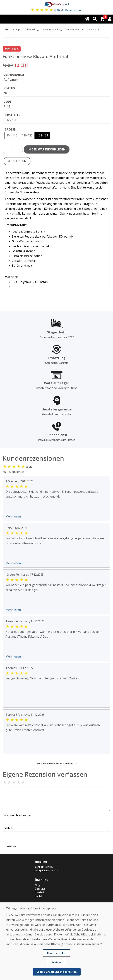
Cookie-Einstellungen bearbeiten (57, 972)
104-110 (12, 135)
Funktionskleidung (52, 30)
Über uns (40, 889)
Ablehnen (56, 962)
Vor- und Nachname (17, 815)
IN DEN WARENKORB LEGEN (47, 149)
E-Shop (16, 30)
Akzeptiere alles (56, 953)
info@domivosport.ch (47, 870)
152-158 (43, 135)
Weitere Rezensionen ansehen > (57, 763)
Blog (37, 885)
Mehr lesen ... (14, 516)
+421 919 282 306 (44, 867)
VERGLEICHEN (17, 161)
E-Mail (8, 828)
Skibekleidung (32, 30)
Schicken (12, 846)
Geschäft (40, 892)
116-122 (27, 135)
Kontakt (39, 896)
